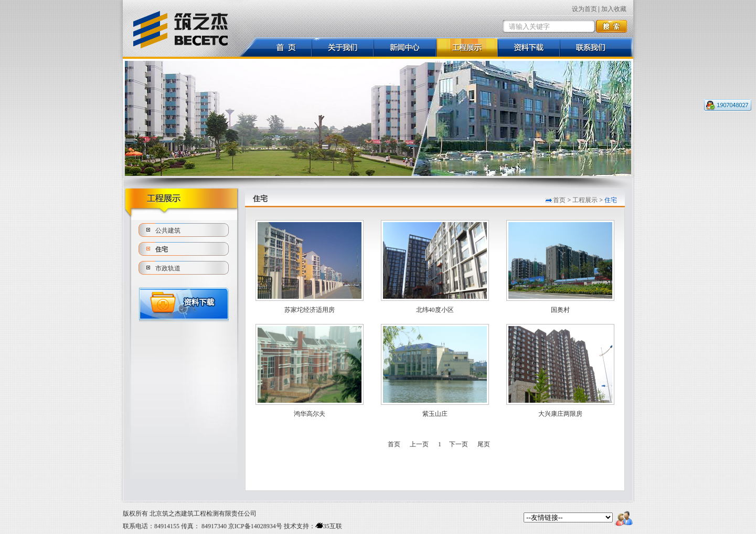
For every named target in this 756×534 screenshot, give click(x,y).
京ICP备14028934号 (255, 526)
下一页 (459, 444)
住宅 (162, 249)
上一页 (419, 444)
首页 (559, 200)
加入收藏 (614, 9)
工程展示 (585, 200)
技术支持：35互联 (312, 526)
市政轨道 (168, 268)
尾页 (484, 444)
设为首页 (584, 9)
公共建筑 (168, 231)
